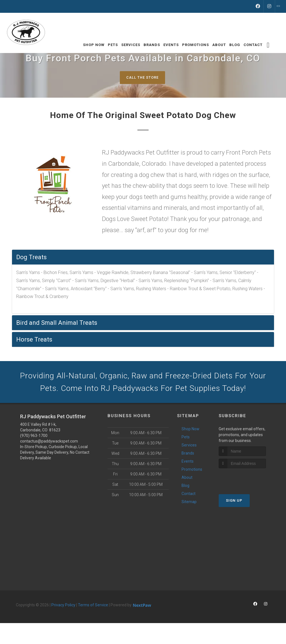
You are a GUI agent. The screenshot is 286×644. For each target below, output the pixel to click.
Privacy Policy (63, 607)
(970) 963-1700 (34, 438)
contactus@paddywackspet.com (49, 443)
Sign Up (234, 502)
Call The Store (142, 77)
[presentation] (248, 480)
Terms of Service (93, 607)
